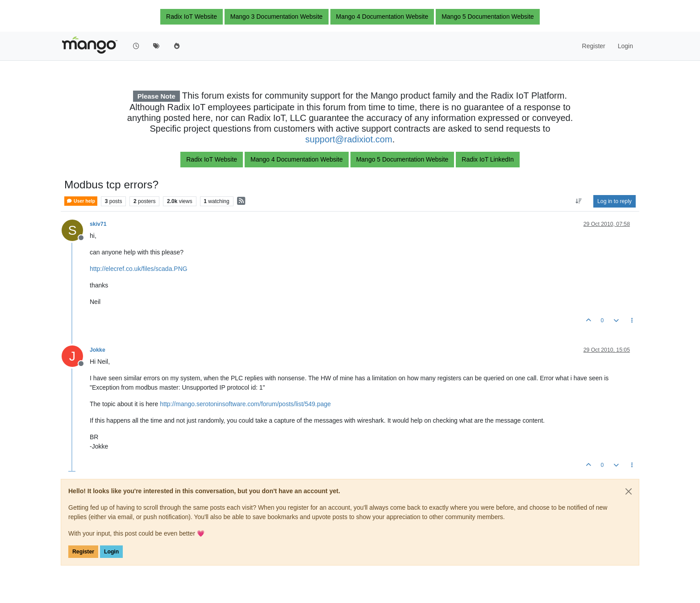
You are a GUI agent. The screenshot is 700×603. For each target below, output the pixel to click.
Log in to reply (615, 201)
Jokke (98, 350)
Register (83, 552)
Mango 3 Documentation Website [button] (277, 17)
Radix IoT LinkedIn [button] (487, 159)
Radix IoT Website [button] (192, 17)
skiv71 (98, 224)
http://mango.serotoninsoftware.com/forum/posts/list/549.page (245, 404)
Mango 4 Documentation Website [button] (382, 17)
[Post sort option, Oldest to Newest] (579, 201)
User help (81, 201)
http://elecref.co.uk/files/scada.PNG (139, 269)
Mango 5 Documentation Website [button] (488, 17)
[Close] (629, 491)
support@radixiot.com (349, 139)
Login (111, 552)
